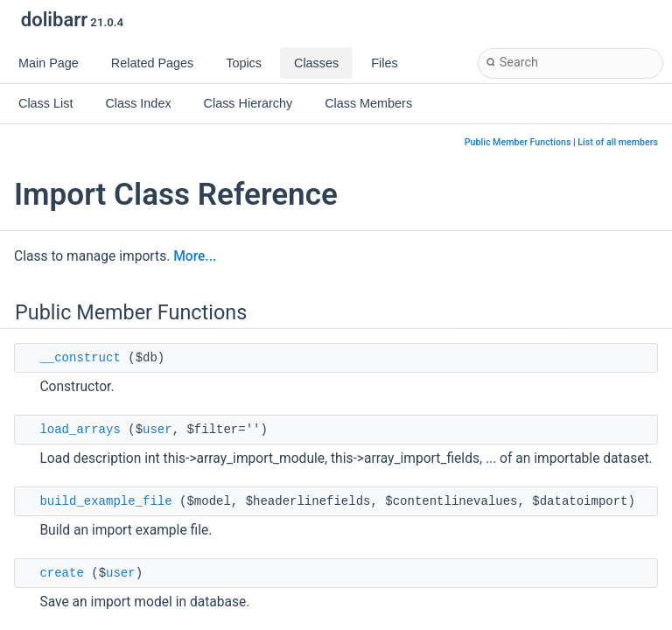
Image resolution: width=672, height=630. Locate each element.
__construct (80, 358)
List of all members (618, 142)
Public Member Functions (518, 142)
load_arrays (80, 430)
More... (195, 256)
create (61, 573)
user (157, 430)
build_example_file (105, 501)
